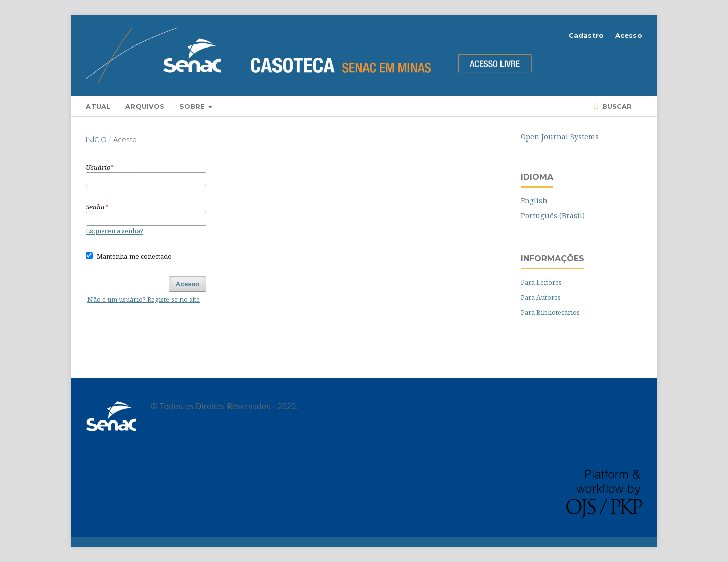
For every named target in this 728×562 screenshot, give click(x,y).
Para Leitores (541, 282)
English (534, 200)
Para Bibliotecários (550, 312)
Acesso (629, 35)
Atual (98, 106)
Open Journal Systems (560, 137)
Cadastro (586, 35)
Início (96, 139)
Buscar (616, 106)
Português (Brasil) (553, 216)
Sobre (193, 106)
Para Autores (541, 297)
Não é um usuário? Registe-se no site (144, 299)
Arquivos (145, 106)
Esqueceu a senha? (115, 231)
